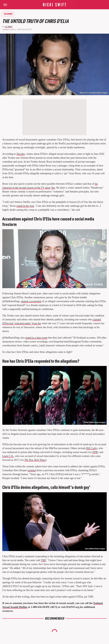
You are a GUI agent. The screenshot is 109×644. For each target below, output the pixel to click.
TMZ (43, 560)
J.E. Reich (9, 26)
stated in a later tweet (36, 338)
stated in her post (25, 206)
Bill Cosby (92, 448)
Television (8, 14)
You (53, 188)
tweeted (32, 470)
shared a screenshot (31, 301)
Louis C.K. (8, 456)
